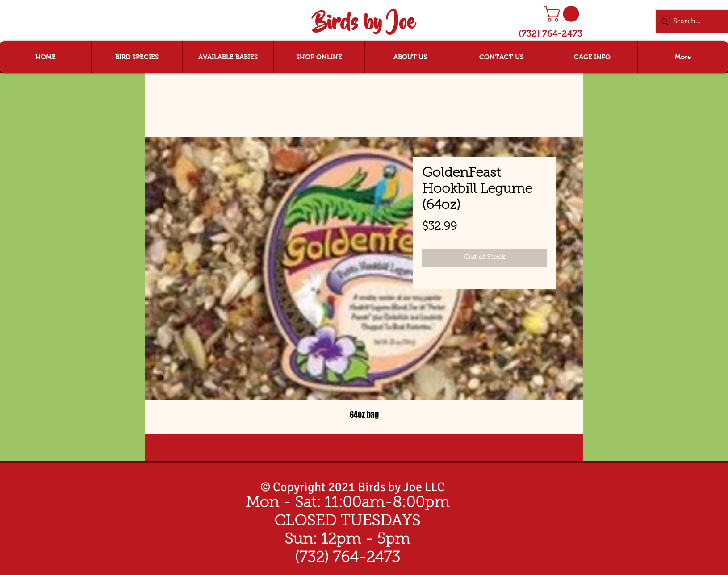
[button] (563, 14)
